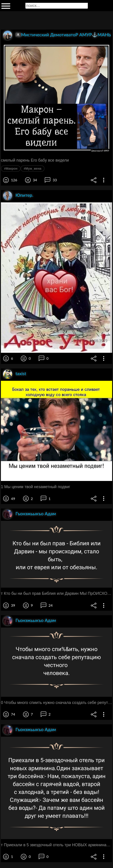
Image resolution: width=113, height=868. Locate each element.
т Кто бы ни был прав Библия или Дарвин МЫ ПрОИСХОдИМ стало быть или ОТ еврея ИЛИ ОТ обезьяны (56, 593)
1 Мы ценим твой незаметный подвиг (36, 487)
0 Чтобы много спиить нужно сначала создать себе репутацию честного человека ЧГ (56, 703)
